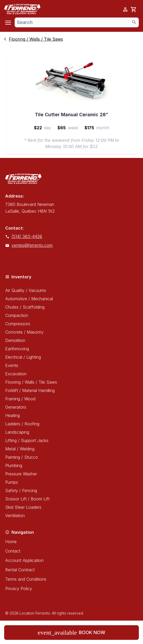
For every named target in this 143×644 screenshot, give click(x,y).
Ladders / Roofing (22, 424)
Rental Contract (20, 570)
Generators (16, 407)
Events (12, 365)
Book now (72, 633)
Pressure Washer (21, 474)
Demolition (15, 340)
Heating (13, 415)
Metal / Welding (20, 449)
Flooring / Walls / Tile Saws (31, 382)
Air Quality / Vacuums (26, 290)
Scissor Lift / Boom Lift (27, 499)
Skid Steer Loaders (23, 507)
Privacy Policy (19, 588)
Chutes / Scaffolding (25, 307)
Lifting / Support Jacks (27, 440)
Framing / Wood (20, 399)
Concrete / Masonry (24, 332)
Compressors (18, 324)
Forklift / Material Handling (30, 390)
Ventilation (15, 516)
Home (11, 542)
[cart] (134, 9)
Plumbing (14, 465)
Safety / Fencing (21, 490)
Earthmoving (17, 349)
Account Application (24, 560)
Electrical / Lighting (23, 357)
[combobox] (77, 22)
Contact (13, 551)
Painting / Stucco (22, 457)
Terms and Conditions (26, 579)
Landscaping (17, 432)
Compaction (17, 315)
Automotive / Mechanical (29, 299)
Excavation (16, 374)
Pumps (12, 482)
